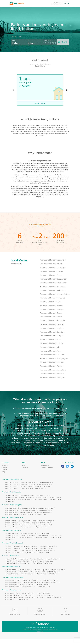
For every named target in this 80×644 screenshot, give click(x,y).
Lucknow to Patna (10, 604)
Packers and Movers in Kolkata (11, 572)
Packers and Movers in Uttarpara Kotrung (55, 299)
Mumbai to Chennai (11, 502)
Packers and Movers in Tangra (51, 280)
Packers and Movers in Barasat (51, 318)
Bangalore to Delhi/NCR (12, 513)
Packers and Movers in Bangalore (12, 510)
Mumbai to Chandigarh (26, 502)
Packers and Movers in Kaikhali (51, 269)
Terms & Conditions (47, 473)
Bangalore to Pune (44, 515)
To (28, 47)
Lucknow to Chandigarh (44, 600)
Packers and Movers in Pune (11, 561)
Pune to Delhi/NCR (10, 564)
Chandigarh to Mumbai (30, 551)
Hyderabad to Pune (46, 528)
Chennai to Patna (55, 543)
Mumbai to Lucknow (41, 504)
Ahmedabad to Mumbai (30, 586)
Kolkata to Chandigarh (26, 577)
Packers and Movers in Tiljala (51, 307)
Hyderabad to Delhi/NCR (12, 526)
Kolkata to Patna (41, 579)
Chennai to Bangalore (42, 539)
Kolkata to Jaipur (52, 577)
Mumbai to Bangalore (27, 500)
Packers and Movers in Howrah (51, 277)
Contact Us (25, 473)
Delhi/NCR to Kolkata (11, 492)
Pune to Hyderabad (52, 564)
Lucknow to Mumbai (27, 598)
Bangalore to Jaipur (26, 517)
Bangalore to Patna (27, 519)
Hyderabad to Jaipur (27, 530)
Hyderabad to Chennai (12, 528)
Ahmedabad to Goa (44, 592)
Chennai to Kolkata (57, 541)
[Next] (66, 95)
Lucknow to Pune (10, 602)
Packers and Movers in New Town (52, 367)
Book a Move (40, 109)
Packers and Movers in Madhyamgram (54, 364)
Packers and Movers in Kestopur (52, 379)
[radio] (14, 43)
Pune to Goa (48, 568)
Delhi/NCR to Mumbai (11, 488)
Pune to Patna (37, 568)
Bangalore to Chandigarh (28, 515)
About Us (5, 471)
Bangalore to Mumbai (28, 513)
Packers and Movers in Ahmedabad (13, 582)
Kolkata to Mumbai (26, 575)
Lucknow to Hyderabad (12, 600)
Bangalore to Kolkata (11, 517)
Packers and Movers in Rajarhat (52, 371)
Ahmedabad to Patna (29, 592)
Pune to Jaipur (49, 566)
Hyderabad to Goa (42, 532)
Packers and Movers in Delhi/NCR (12, 484)
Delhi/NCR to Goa (41, 494)
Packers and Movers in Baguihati (52, 330)
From (14, 47)
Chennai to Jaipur (10, 543)
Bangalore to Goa (41, 519)
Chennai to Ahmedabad (25, 543)
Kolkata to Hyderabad (56, 575)
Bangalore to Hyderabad (45, 513)
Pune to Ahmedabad (11, 568)
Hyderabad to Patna (28, 532)
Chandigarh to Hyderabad (13, 553)
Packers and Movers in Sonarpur (52, 314)
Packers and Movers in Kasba (51, 356)
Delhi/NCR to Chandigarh (28, 490)
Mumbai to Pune (41, 502)
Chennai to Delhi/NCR (11, 539)
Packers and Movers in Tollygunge (52, 303)
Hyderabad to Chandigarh (29, 528)
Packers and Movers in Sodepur (52, 311)
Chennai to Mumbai (27, 539)
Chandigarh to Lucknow (12, 558)
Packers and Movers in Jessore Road (53, 265)
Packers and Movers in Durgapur (52, 341)
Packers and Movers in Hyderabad (12, 523)
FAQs (23, 471)
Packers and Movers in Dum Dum (52, 337)
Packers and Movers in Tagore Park (53, 375)
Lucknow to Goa (23, 604)
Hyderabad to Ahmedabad (44, 530)
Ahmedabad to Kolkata (27, 590)
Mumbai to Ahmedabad (25, 504)
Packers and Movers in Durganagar (53, 273)
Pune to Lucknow (25, 568)
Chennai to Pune (43, 541)
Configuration (47, 47)
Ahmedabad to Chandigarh (49, 588)
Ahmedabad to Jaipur (43, 590)
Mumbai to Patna (55, 504)
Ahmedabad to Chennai (31, 588)
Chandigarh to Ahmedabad (45, 556)
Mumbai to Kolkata (55, 502)
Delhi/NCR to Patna (27, 494)
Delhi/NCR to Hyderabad (45, 488)
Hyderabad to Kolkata (11, 530)
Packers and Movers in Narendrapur (53, 292)
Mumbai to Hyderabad (43, 500)
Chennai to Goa (9, 545)
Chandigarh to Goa (43, 558)
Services (4, 473)
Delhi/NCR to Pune (44, 490)
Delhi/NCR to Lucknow (11, 494)
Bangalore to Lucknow (11, 519)
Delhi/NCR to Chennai (11, 490)
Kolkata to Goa (53, 579)
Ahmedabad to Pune (11, 590)
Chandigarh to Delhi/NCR (12, 551)
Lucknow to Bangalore (43, 598)
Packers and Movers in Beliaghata (52, 326)
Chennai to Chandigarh (28, 541)
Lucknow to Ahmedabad (53, 602)
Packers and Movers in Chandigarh (13, 548)
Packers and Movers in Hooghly (52, 349)
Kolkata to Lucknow (27, 579)
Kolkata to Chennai (10, 577)
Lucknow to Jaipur (38, 602)
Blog (3, 477)
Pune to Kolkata (37, 566)
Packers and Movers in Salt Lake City (53, 284)
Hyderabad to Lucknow (12, 532)
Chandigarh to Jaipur (27, 556)
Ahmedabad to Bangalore (48, 586)
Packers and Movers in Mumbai (12, 497)
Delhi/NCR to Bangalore (28, 488)
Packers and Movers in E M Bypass (53, 383)
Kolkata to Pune (40, 577)
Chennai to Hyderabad (12, 541)
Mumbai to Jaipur (10, 504)
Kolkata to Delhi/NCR (11, 575)
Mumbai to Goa (9, 507)
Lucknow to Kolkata (24, 602)
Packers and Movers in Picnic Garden (54, 288)
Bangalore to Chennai (11, 515)
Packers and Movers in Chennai (11, 535)
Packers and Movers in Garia (50, 345)
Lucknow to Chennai (28, 600)
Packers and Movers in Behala (51, 322)
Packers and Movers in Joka (50, 352)
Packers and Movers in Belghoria (52, 333)
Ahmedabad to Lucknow (12, 592)
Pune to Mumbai (24, 564)
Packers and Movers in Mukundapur (53, 295)
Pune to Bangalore (37, 564)
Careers (4, 475)
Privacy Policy (45, 471)
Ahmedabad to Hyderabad (13, 588)
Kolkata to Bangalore (41, 575)
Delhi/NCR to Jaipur (26, 492)
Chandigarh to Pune (46, 553)
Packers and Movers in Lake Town (52, 360)
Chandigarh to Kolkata (11, 556)
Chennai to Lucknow (41, 543)
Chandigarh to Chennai (30, 553)
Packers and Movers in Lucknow (12, 595)
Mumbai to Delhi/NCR (11, 500)
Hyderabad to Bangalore (46, 526)
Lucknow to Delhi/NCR (11, 598)
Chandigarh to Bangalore (47, 551)
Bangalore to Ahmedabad (42, 517)
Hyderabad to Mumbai (29, 526)
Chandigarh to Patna (28, 558)
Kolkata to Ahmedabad (12, 579)
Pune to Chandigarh (24, 566)
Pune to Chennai (10, 566)
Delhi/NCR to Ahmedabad (42, 492)
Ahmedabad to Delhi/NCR (12, 586)
